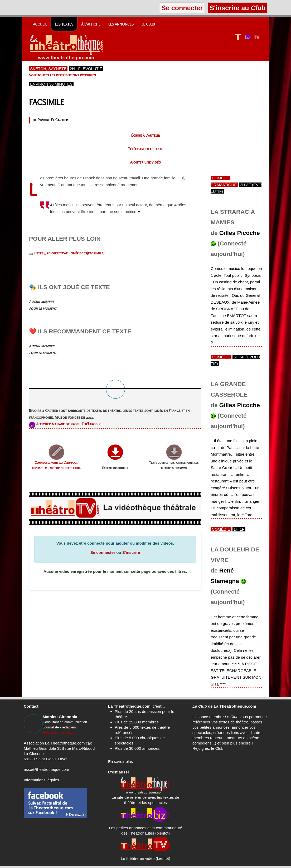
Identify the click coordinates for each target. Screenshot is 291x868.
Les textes (64, 24)
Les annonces (121, 24)
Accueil (40, 24)
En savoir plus (120, 761)
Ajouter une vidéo (146, 162)
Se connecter (103, 552)
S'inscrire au (238, 8)
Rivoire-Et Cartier (53, 120)
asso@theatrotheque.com (46, 769)
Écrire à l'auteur (146, 135)
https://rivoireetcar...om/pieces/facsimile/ (69, 253)
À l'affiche (91, 24)
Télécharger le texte (145, 149)
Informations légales (41, 780)
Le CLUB (148, 24)
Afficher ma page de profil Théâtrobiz (68, 424)
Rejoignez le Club (208, 748)
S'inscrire (131, 552)
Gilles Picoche (240, 233)
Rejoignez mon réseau (60, 733)
